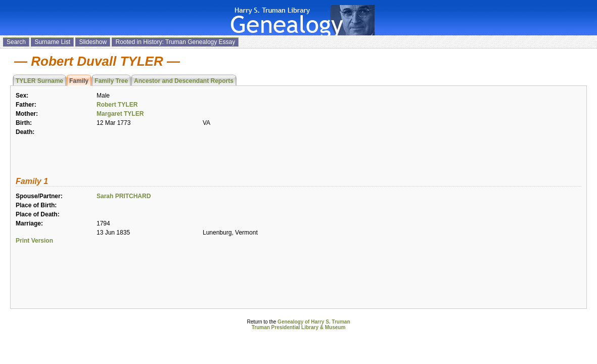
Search (16, 42)
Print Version (34, 241)
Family (79, 81)
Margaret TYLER (120, 114)
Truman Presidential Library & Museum (299, 327)
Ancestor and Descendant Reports (184, 81)
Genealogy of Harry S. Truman (314, 322)
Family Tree (111, 81)
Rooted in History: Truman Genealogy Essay (175, 42)
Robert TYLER (117, 105)
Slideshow (93, 42)
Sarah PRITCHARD (124, 196)
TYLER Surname (39, 81)
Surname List (52, 42)
